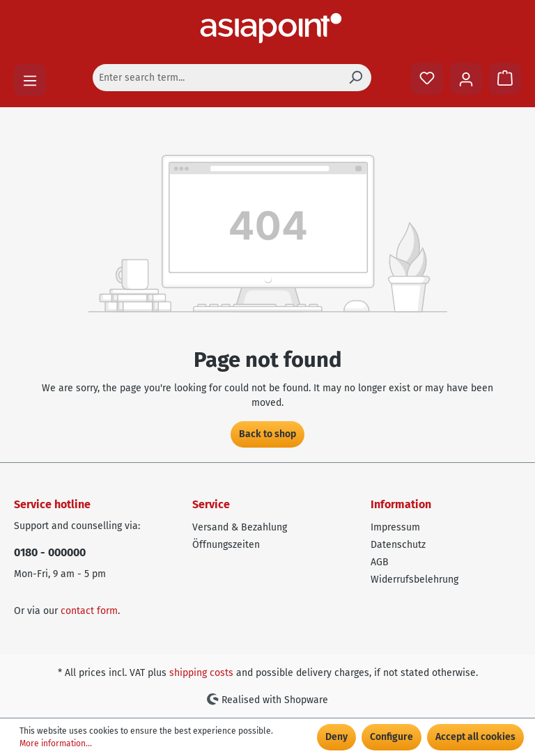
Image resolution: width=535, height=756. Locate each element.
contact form (89, 611)
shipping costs (201, 673)
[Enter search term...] (216, 78)
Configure (391, 737)
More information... (56, 743)
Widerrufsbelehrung (414, 580)
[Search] (355, 78)
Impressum (395, 527)
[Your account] (466, 79)
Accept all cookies (475, 737)
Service (211, 504)
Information (401, 504)
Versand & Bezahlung (240, 527)
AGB (380, 562)
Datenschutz (398, 545)
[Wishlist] (427, 79)
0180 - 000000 (50, 552)
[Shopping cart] (505, 79)
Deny (336, 737)
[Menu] (30, 80)
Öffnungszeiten (226, 545)
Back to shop (267, 434)
